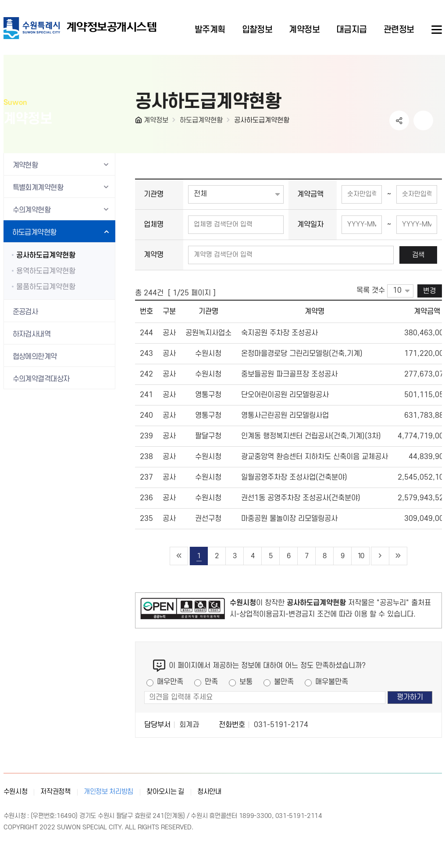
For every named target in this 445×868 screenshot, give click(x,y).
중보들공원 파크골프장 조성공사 (289, 374)
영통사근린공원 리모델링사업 (285, 416)
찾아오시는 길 (165, 792)
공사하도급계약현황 (262, 120)
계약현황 (25, 165)
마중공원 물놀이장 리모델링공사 (289, 519)
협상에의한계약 (35, 357)
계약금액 (310, 194)
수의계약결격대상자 (41, 379)
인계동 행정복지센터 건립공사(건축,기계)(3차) (311, 436)
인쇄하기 (423, 120)
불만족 (284, 682)
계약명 (154, 255)
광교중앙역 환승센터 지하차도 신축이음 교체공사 (315, 457)
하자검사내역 (32, 334)
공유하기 (399, 120)
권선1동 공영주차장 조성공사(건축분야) (301, 498)
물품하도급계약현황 (46, 287)
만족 (211, 682)
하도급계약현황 (201, 120)
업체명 (154, 225)
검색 (418, 255)
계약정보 (156, 120)
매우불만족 (332, 682)
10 (360, 556)
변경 (430, 291)
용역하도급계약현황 (46, 271)
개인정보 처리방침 (109, 792)
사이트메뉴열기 (436, 30)
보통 (246, 682)
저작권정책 (55, 792)
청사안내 (209, 792)
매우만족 (170, 682)
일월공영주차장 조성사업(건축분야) (294, 477)
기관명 (154, 194)
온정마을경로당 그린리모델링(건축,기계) (302, 354)
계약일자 (310, 225)
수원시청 (16, 792)
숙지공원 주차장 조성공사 (279, 333)
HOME (139, 122)
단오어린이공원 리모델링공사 (285, 395)
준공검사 (25, 312)
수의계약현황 (32, 210)
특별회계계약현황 (38, 188)
